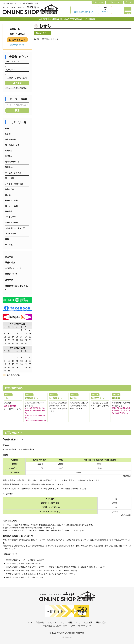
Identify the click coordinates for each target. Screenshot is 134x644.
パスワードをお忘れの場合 (16, 88)
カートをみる (19, 40)
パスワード (17, 72)
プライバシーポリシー (81, 626)
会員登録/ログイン (83, 12)
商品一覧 (9, 257)
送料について (98, 2)
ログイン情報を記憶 (17, 78)
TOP (30, 622)
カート (105, 12)
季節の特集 (10, 263)
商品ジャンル (41, 33)
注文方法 (129, 2)
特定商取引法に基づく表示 (16, 287)
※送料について (17, 45)
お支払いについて (115, 2)
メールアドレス (17, 64)
